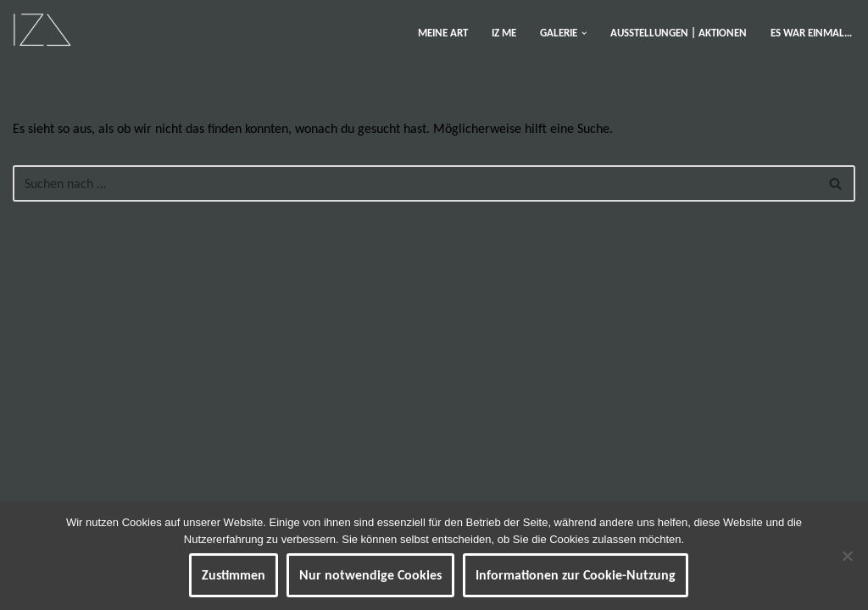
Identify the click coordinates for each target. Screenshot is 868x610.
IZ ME (504, 33)
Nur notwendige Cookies (370, 575)
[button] (584, 33)
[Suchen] (415, 183)
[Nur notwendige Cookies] (847, 556)
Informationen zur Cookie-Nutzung (576, 575)
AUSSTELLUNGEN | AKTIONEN (679, 33)
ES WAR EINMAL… (811, 33)
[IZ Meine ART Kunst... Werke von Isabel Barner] (42, 29)
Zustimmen (234, 575)
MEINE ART (443, 33)
